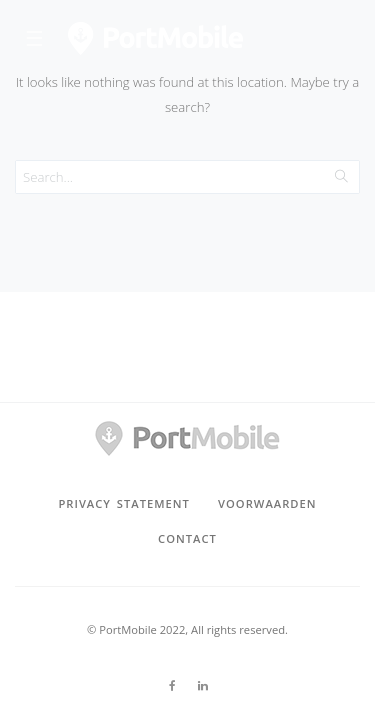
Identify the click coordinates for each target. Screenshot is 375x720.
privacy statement (124, 503)
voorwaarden (267, 503)
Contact (187, 538)
